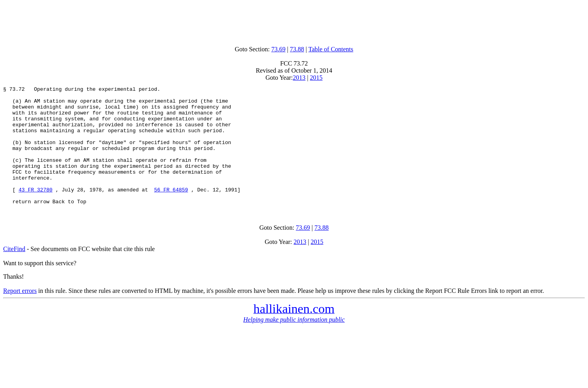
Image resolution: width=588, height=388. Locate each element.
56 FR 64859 (171, 211)
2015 (316, 78)
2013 (299, 78)
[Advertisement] (294, 21)
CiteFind (14, 273)
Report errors (20, 314)
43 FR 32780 (36, 211)
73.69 (278, 49)
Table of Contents (331, 49)
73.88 (297, 49)
